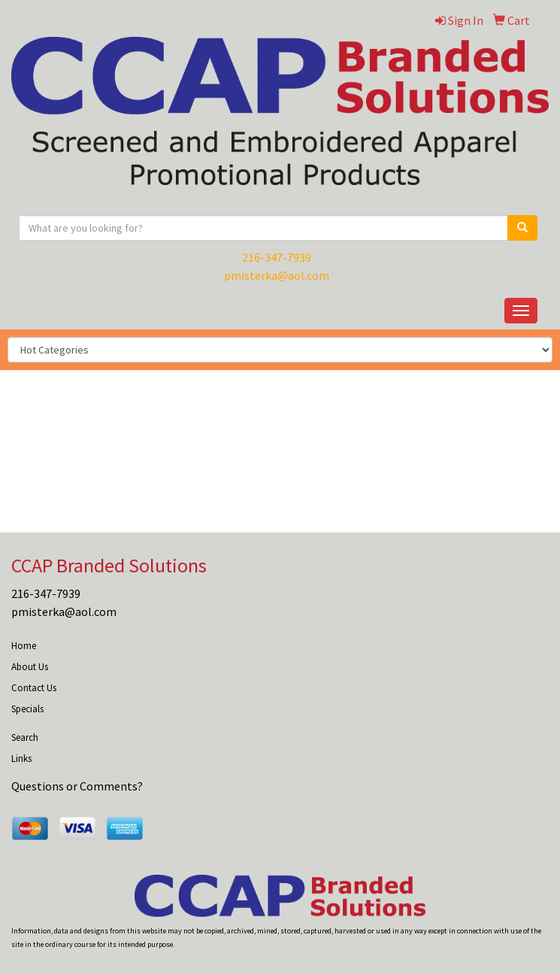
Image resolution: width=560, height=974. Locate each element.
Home (24, 646)
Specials (27, 709)
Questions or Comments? (77, 786)
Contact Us (34, 688)
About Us (30, 667)
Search (25, 737)
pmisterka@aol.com (277, 275)
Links (21, 759)
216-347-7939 (277, 257)
